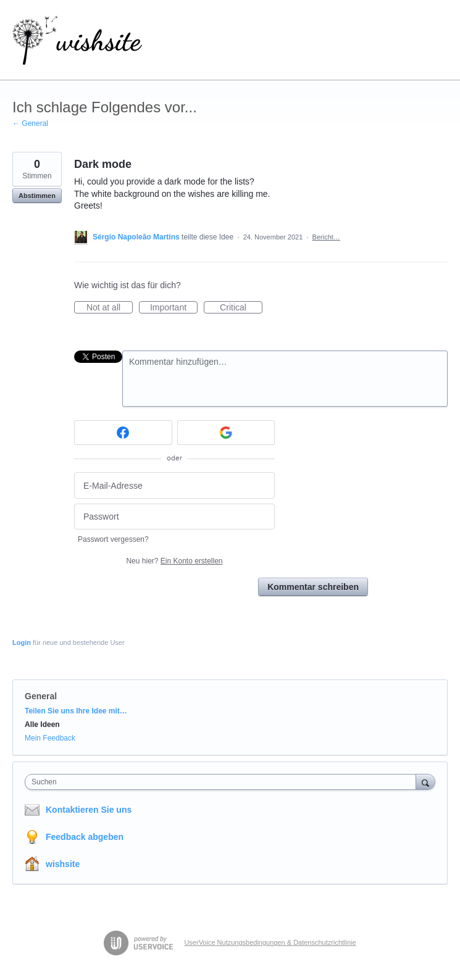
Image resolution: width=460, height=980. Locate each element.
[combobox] (223, 782)
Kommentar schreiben (313, 587)
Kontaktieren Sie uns (89, 810)
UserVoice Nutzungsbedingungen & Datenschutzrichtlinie (270, 942)
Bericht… (326, 237)
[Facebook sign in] (123, 433)
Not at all (110, 308)
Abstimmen (37, 196)
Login (22, 642)
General (41, 696)
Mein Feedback (50, 738)
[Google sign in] (226, 433)
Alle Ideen (42, 725)
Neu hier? (174, 561)
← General (30, 123)
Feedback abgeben (85, 837)
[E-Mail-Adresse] (174, 485)
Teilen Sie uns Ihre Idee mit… (76, 711)
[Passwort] (174, 517)
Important (174, 308)
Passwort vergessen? (113, 539)
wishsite (63, 864)
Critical (241, 308)
